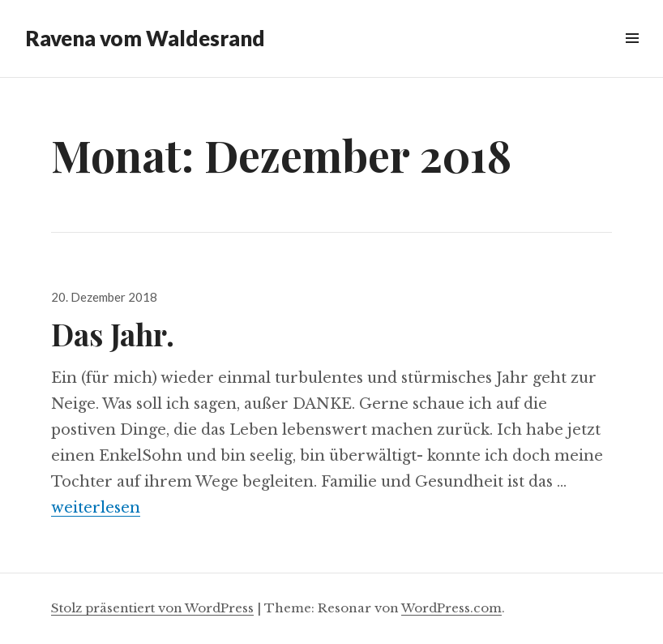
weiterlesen (96, 508)
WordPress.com (451, 608)
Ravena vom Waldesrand (145, 38)
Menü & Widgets (632, 56)
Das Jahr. (113, 334)
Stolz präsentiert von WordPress (152, 608)
